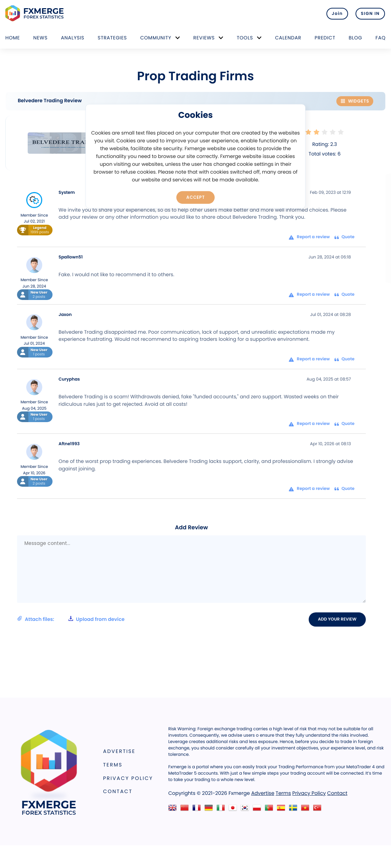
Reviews (204, 38)
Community (156, 38)
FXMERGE (36, 13)
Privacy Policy (128, 778)
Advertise (119, 752)
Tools (245, 38)
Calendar (288, 38)
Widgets (355, 101)
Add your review (338, 619)
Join (335, 13)
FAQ (381, 38)
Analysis (73, 38)
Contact (118, 791)
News (40, 38)
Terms (113, 765)
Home (13, 38)
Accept (196, 197)
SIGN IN (370, 13)
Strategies (112, 38)
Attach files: (71, 619)
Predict (325, 38)
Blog (356, 38)
